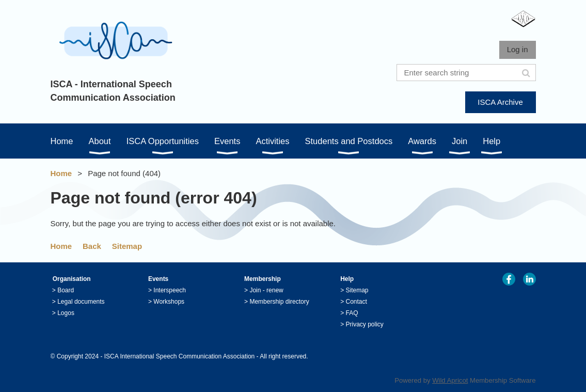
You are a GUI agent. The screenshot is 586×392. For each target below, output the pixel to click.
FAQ (352, 313)
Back (92, 246)
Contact (357, 302)
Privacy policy (365, 324)
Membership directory (279, 302)
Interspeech (170, 290)
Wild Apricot (450, 380)
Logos (66, 313)
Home (61, 173)
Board (66, 290)
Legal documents (81, 302)
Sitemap (127, 246)
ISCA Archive (500, 102)
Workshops (169, 302)
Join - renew (266, 290)
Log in (518, 49)
